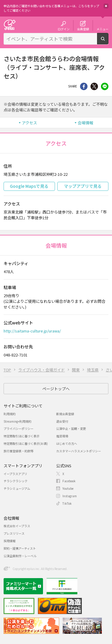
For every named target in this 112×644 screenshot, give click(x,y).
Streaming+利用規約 (17, 421)
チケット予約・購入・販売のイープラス (10, 25)
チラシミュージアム (17, 488)
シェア (84, 86)
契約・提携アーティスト (20, 548)
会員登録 (83, 29)
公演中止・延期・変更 (71, 428)
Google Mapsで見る (29, 186)
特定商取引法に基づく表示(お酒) (26, 443)
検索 (108, 42)
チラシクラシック (16, 481)
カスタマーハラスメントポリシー (79, 451)
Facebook (69, 481)
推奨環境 (62, 436)
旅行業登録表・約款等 (19, 451)
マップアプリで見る (83, 186)
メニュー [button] (102, 29)
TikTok (67, 503)
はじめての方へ (67, 443)
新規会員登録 (65, 414)
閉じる (106, 6)
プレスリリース (14, 533)
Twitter (94, 86)
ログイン (64, 29)
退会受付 (62, 421)
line (105, 86)
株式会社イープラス (17, 526)
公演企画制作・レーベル (20, 556)
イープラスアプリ (15, 474)
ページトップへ (56, 389)
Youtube (68, 488)
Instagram (70, 496)
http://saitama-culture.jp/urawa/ (32, 331)
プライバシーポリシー (19, 428)
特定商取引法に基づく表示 (22, 436)
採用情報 (10, 541)
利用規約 (10, 414)
